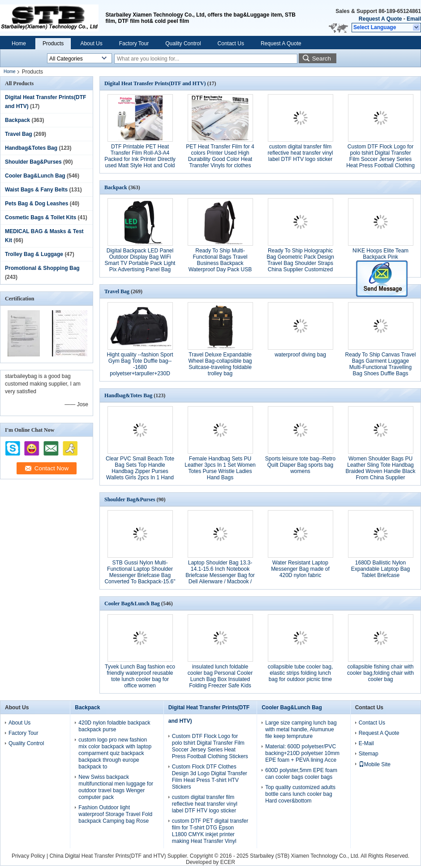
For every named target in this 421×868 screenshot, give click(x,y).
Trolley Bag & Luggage (34, 254)
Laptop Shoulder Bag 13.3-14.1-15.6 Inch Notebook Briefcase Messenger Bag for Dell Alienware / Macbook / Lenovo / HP (220, 575)
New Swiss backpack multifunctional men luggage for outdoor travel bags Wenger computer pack (116, 787)
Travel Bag (19, 134)
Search (322, 59)
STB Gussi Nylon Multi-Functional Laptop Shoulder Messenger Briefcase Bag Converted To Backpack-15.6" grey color (140, 575)
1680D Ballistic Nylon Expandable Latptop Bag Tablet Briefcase (380, 569)
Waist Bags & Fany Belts (36, 190)
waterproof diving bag (300, 355)
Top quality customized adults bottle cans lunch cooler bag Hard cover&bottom (300, 794)
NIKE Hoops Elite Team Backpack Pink (380, 254)
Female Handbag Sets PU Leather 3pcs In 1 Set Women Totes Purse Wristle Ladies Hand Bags (220, 468)
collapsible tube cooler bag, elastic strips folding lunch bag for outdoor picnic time (300, 673)
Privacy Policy (28, 856)
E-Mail (366, 743)
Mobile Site (375, 764)
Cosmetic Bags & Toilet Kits (41, 217)
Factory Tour (134, 43)
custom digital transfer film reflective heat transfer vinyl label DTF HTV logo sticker (300, 153)
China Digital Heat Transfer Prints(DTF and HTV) (107, 856)
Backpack (17, 120)
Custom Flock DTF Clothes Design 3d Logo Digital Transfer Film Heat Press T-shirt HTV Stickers (210, 777)
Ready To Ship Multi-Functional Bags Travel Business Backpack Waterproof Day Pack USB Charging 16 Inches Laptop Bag (220, 266)
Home (19, 43)
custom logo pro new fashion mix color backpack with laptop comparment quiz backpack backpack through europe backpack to (115, 753)
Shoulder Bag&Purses (33, 162)
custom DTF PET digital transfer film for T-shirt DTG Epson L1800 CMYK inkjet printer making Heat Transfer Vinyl (210, 831)
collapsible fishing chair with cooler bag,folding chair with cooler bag (380, 673)
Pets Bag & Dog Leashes (37, 204)
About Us (91, 43)
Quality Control (183, 43)
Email (414, 19)
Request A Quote (380, 19)
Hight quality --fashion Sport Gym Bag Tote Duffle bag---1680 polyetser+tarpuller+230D (140, 364)
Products (53, 43)
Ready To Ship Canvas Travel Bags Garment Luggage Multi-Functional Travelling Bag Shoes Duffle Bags (381, 364)
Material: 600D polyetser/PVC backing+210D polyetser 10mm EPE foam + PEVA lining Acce (302, 753)
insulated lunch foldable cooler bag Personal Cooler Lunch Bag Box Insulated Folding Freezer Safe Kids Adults (220, 679)
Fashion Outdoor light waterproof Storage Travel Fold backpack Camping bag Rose (115, 814)
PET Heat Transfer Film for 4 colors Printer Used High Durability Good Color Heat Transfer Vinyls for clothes (220, 156)
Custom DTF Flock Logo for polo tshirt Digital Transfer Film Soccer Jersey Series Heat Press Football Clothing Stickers (380, 159)
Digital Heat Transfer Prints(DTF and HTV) (155, 83)
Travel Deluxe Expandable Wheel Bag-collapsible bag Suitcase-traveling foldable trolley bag (220, 364)
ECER (228, 862)
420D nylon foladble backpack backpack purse (114, 726)
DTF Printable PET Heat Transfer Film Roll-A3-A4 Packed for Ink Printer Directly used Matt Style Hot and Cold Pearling (140, 159)
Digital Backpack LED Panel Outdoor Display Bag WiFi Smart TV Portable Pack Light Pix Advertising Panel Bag (140, 260)
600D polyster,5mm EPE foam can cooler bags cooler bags (301, 774)
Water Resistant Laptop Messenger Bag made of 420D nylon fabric (300, 569)
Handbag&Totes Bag (31, 148)
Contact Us (231, 43)
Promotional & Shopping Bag (42, 268)
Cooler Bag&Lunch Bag (35, 176)
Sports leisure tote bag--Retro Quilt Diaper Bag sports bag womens (300, 465)
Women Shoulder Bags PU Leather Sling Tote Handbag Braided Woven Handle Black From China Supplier (381, 468)
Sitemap (369, 754)
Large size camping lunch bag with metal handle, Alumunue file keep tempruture (301, 729)
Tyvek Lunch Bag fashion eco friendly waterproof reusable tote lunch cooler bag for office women (140, 676)
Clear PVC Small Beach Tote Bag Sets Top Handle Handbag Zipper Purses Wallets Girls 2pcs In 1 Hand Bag (140, 471)
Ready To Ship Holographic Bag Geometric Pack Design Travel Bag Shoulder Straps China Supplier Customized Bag (300, 263)
